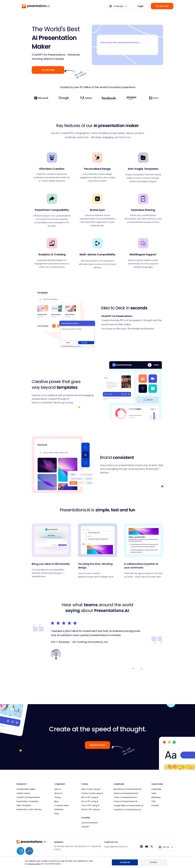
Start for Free (97, 745)
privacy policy (34, 864)
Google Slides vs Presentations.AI (128, 806)
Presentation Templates (28, 801)
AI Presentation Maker (26, 789)
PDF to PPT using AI (90, 797)
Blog (56, 801)
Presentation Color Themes (29, 809)
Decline (153, 862)
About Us (58, 793)
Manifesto (59, 809)
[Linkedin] (141, 847)
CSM (153, 801)
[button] (119, 6)
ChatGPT (85, 827)
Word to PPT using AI (91, 809)
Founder (155, 805)
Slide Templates (24, 805)
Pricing (57, 797)
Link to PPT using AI (90, 801)
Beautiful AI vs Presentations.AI (127, 789)
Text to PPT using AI (90, 805)
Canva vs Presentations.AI (125, 801)
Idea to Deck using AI (91, 789)
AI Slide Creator (23, 793)
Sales (154, 793)
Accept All (125, 862)
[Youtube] (147, 847)
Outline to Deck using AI (92, 793)
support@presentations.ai (116, 847)
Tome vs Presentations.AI (125, 797)
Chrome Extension (90, 823)
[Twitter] (152, 847)
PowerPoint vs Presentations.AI (127, 810)
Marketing (156, 797)
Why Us (58, 789)
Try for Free (162, 6)
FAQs (57, 814)
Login (140, 6)
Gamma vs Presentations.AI (126, 793)
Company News (62, 805)
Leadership (156, 789)
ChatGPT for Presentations (28, 797)
